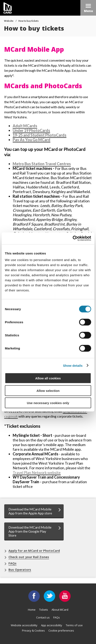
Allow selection (48, 390)
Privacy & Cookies (33, 630)
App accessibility (52, 625)
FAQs (12, 563)
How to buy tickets (29, 21)
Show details (73, 365)
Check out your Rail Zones (29, 557)
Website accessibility (24, 625)
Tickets (44, 610)
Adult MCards (25, 126)
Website (9, 21)
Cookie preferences (61, 630)
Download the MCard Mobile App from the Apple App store (30, 511)
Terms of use (74, 625)
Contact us (43, 617)
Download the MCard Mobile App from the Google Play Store (30, 531)
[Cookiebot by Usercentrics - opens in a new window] (73, 238)
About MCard (60, 610)
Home (32, 610)
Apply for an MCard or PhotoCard (34, 551)
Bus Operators (20, 570)
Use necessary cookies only (48, 403)
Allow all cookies (48, 378)
